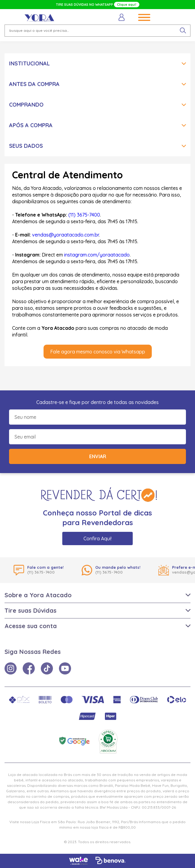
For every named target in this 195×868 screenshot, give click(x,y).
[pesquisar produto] (183, 31)
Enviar (98, 456)
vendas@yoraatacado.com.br (65, 235)
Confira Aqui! (97, 538)
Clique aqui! (127, 5)
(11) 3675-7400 (84, 215)
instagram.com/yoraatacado (97, 255)
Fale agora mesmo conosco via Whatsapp (98, 352)
